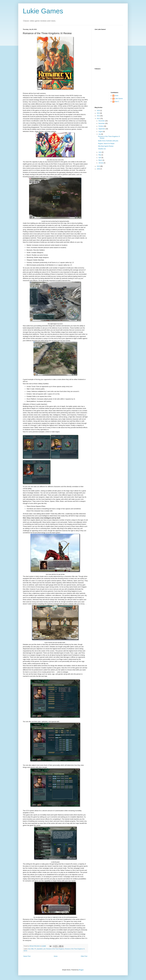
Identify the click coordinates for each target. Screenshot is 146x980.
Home (56, 956)
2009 (99, 169)
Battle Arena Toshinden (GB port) (108, 141)
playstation (40, 949)
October (101, 126)
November (102, 123)
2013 (99, 113)
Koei (29, 949)
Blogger (81, 970)
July (100, 134)
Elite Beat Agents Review (106, 146)
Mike (32, 949)
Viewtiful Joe (102, 149)
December (102, 121)
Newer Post (27, 956)
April (100, 158)
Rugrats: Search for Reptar (106, 144)
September (102, 129)
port (45, 949)
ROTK (25, 951)
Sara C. (117, 102)
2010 (99, 166)
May (100, 155)
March (101, 160)
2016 (99, 111)
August (101, 132)
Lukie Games (43, 11)
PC (35, 949)
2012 (99, 116)
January (101, 163)
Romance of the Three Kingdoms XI (75, 949)
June (100, 152)
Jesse (117, 96)
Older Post (84, 956)
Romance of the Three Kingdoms (55, 949)
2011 (99, 119)
